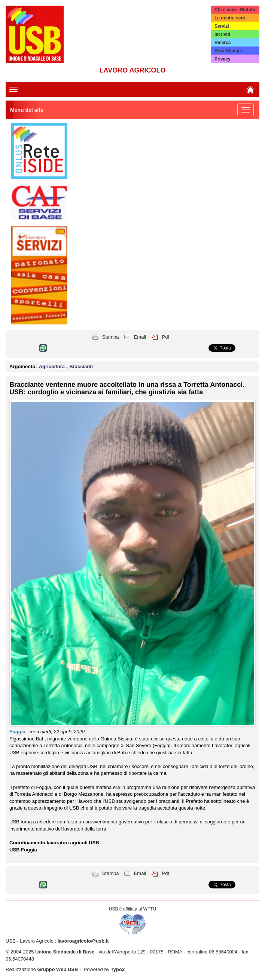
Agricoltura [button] (53, 366)
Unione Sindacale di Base (65, 952)
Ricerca (223, 43)
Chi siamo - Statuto (235, 10)
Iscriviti (222, 34)
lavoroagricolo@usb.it (83, 941)
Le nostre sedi (230, 18)
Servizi (222, 26)
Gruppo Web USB (58, 969)
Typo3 (118, 969)
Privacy (223, 59)
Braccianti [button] (81, 366)
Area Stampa (228, 51)
